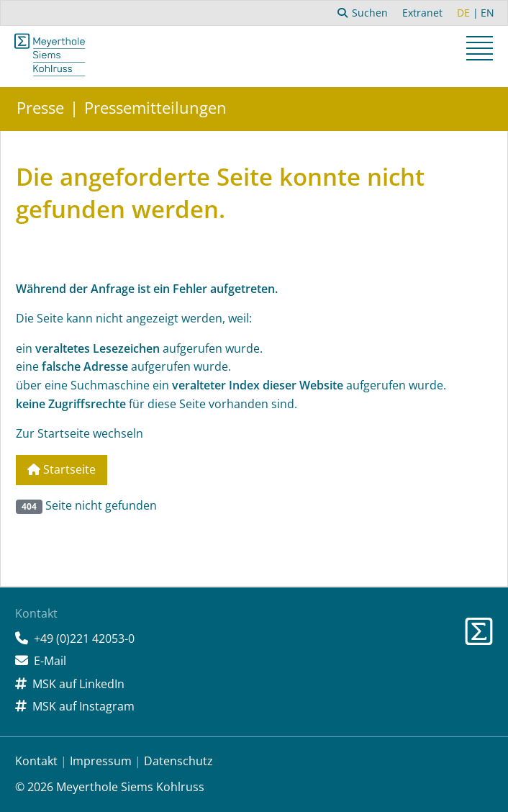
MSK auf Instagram (83, 706)
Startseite (62, 469)
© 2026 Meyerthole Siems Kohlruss (110, 787)
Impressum (101, 761)
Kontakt (36, 761)
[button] (482, 50)
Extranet (422, 13)
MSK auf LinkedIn (78, 684)
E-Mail (50, 661)
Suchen (363, 13)
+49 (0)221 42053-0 (84, 639)
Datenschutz (178, 761)
